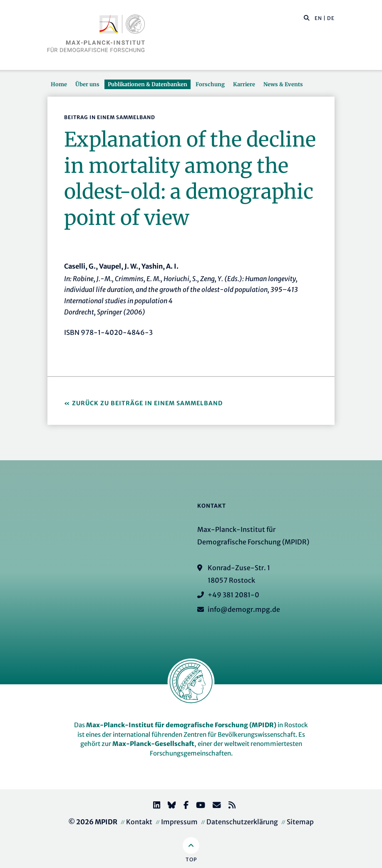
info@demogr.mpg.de (244, 609)
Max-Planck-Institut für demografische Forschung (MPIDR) (181, 725)
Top (191, 859)
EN (318, 18)
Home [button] (59, 84)
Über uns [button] (87, 84)
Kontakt (139, 822)
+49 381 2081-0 (233, 595)
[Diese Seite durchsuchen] (302, 18)
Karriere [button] (244, 84)
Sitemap (300, 822)
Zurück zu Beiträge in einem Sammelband (147, 403)
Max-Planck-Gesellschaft (153, 744)
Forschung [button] (210, 84)
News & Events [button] (283, 84)
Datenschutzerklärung (242, 822)
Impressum (179, 822)
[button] (307, 17)
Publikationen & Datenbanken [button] (148, 84)
